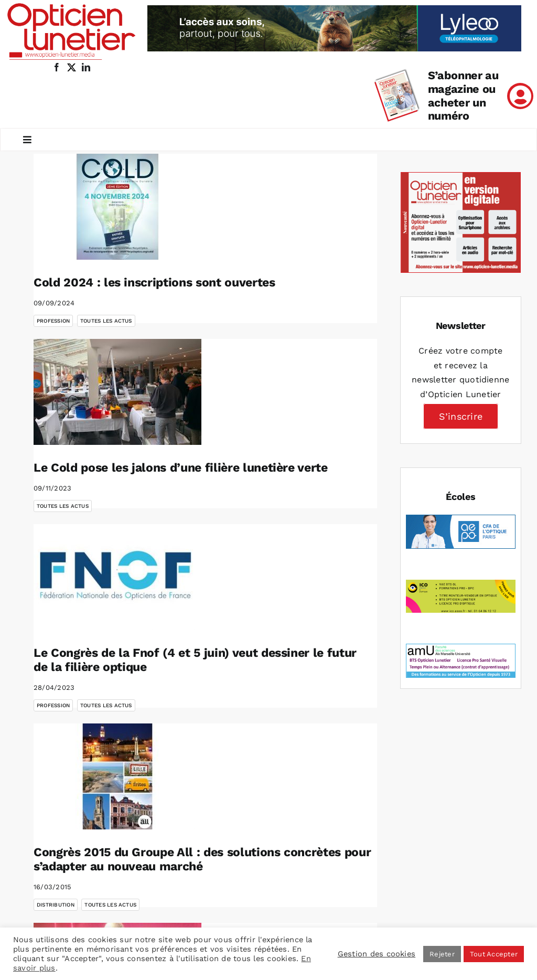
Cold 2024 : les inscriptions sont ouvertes (154, 283)
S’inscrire (461, 416)
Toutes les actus (106, 321)
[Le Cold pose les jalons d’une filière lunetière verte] (117, 392)
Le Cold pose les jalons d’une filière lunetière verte (181, 468)
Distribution (56, 905)
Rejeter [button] (442, 954)
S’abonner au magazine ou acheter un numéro (463, 96)
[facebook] (57, 67)
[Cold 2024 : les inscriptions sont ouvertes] (117, 207)
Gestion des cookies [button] (377, 954)
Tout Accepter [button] (494, 954)
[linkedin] (86, 67)
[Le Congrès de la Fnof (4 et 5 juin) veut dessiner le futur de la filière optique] (117, 577)
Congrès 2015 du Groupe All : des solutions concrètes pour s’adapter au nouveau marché (202, 860)
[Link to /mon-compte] (520, 96)
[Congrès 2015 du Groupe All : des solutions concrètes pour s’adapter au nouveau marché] (117, 776)
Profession (53, 321)
